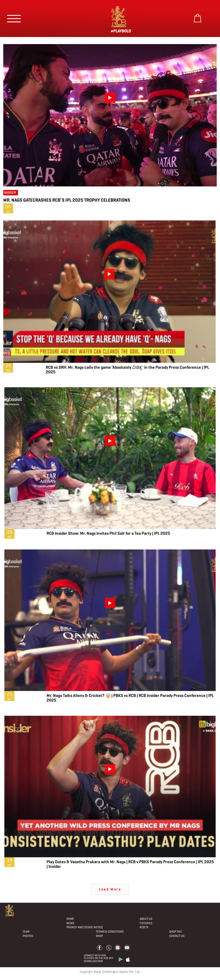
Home (70, 919)
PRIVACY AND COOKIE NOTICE (85, 927)
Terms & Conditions (110, 932)
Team (26, 932)
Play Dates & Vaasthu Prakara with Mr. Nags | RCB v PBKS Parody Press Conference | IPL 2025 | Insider (130, 864)
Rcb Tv (144, 927)
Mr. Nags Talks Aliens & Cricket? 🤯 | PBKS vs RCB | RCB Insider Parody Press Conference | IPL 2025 (130, 698)
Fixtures (146, 923)
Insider (10, 193)
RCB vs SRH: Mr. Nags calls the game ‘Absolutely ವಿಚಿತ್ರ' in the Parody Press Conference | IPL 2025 (127, 370)
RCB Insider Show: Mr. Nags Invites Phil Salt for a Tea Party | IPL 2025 (108, 533)
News (70, 923)
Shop (99, 936)
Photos (28, 936)
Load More (110, 889)
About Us (146, 919)
